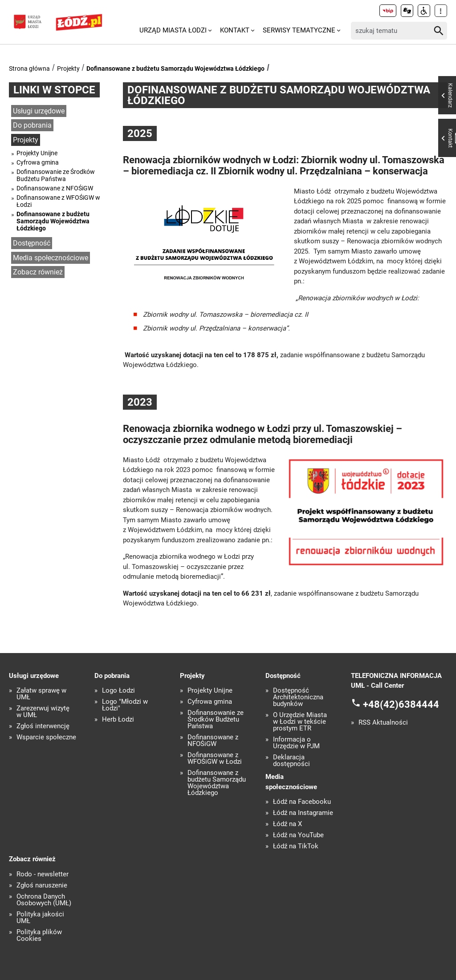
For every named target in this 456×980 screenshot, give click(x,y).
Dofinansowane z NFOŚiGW (55, 188)
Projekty (68, 69)
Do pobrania (32, 125)
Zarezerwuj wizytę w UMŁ (43, 712)
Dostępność (32, 243)
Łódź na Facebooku (302, 802)
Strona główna (29, 69)
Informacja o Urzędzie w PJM (296, 743)
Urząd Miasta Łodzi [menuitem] (173, 30)
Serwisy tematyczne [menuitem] (299, 30)
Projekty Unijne (37, 153)
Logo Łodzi (118, 691)
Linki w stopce (54, 90)
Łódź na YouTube (298, 835)
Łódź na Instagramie (303, 813)
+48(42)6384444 (401, 704)
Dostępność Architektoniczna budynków (298, 697)
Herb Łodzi (118, 720)
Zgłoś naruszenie (42, 885)
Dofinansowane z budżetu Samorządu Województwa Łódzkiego (175, 69)
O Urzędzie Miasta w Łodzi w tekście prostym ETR (300, 722)
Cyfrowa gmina (38, 162)
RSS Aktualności (383, 723)
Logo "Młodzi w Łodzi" (125, 705)
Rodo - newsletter (43, 874)
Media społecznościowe (51, 258)
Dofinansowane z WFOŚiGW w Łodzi (58, 201)
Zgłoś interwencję (43, 726)
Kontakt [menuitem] (235, 30)
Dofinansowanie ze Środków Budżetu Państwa (56, 175)
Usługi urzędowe (39, 111)
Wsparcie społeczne (46, 737)
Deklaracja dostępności (291, 761)
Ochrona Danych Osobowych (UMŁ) (44, 900)
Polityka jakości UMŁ (40, 918)
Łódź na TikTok (296, 846)
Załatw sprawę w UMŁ (41, 694)
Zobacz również (38, 272)
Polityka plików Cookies (39, 936)
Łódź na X (287, 824)
